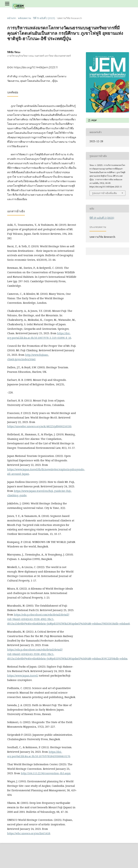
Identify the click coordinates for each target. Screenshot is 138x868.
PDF (94, 120)
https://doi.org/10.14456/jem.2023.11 (36, 67)
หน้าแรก (11, 18)
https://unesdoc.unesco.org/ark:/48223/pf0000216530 (39, 426)
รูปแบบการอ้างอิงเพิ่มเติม (104, 193)
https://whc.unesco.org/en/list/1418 (29, 833)
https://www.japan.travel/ (23, 676)
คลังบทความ (25, 18)
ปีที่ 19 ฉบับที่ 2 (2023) (44, 18)
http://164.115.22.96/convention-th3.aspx (46, 773)
